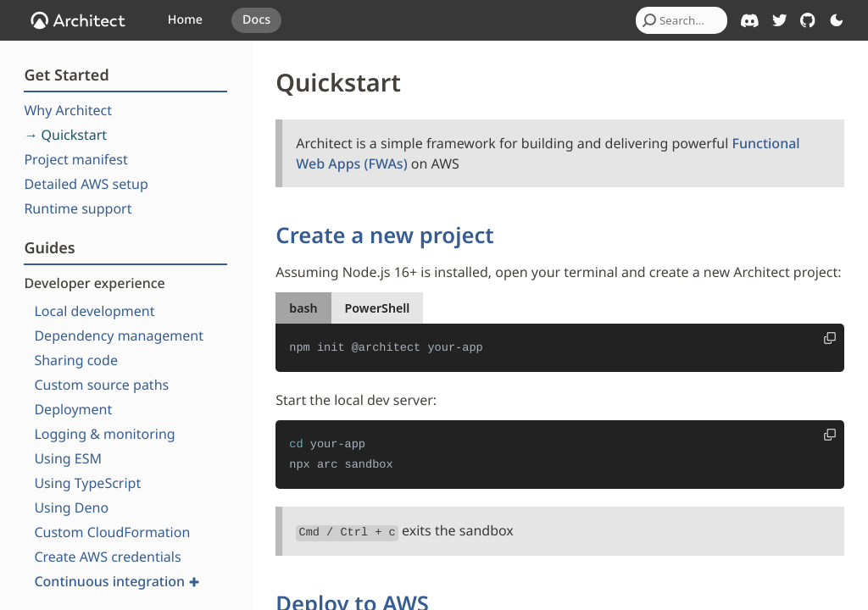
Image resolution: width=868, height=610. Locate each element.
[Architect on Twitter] (780, 20)
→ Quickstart (65, 135)
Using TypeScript (87, 483)
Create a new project (384, 235)
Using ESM (68, 458)
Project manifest (75, 159)
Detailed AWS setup (86, 184)
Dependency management (119, 335)
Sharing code (76, 360)
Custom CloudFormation (112, 532)
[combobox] (682, 20)
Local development (94, 311)
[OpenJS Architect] (78, 20)
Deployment (73, 409)
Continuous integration (117, 581)
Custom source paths (101, 385)
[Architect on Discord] (750, 21)
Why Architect (68, 110)
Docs (256, 20)
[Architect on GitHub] (808, 20)
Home (185, 20)
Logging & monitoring (104, 434)
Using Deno (71, 507)
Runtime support (78, 208)
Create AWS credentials (107, 557)
